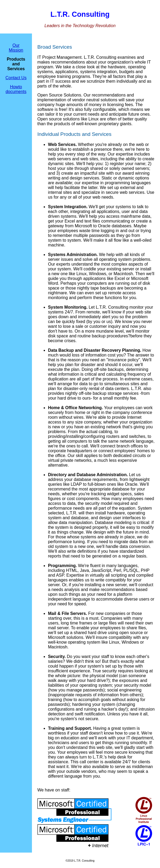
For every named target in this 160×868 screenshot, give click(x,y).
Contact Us (16, 78)
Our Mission (16, 48)
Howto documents (16, 89)
